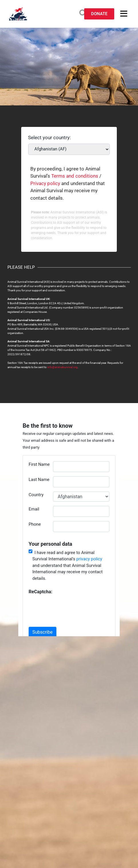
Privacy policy (45, 183)
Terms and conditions (75, 176)
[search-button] (83, 13)
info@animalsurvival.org (62, 367)
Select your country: (49, 138)
